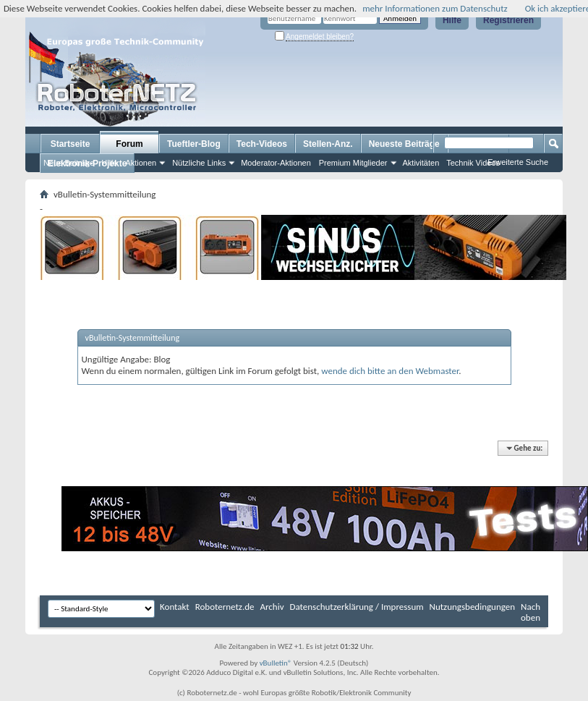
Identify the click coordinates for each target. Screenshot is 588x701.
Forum (129, 144)
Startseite (71, 144)
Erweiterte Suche (518, 162)
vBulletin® (276, 663)
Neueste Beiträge (404, 144)
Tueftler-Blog (194, 144)
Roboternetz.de (225, 607)
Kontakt (175, 607)
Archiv (272, 607)
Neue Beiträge (69, 163)
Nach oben (531, 612)
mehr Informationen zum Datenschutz (435, 8)
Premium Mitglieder (353, 163)
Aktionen (141, 163)
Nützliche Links (199, 163)
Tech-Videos (262, 144)
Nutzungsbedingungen (473, 607)
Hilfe (452, 20)
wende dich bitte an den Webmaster (390, 371)
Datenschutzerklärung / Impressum (357, 607)
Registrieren (508, 20)
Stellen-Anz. (328, 144)
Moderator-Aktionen (276, 163)
